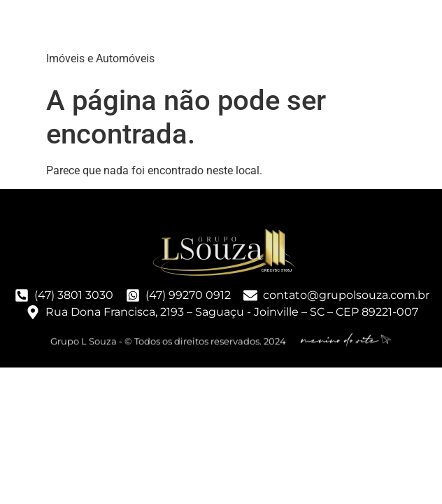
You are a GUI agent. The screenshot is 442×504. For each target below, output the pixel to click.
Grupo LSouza (134, 28)
